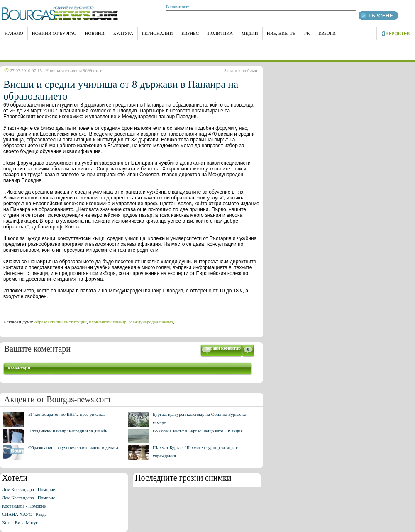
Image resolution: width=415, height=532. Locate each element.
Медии (250, 33)
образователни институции (61, 322)
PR (307, 33)
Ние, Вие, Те (281, 33)
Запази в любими (241, 70)
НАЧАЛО (14, 33)
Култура (123, 33)
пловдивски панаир (107, 322)
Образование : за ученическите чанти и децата (73, 447)
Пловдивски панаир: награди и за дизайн (68, 431)
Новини (95, 33)
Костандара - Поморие (24, 506)
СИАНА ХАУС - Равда (24, 514)
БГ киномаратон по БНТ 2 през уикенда (67, 414)
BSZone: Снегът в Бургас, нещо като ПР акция (198, 431)
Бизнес (190, 33)
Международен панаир (151, 322)
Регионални (157, 33)
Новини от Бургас (54, 33)
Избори (327, 33)
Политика (220, 33)
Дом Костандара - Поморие (29, 489)
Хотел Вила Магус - (21, 522)
